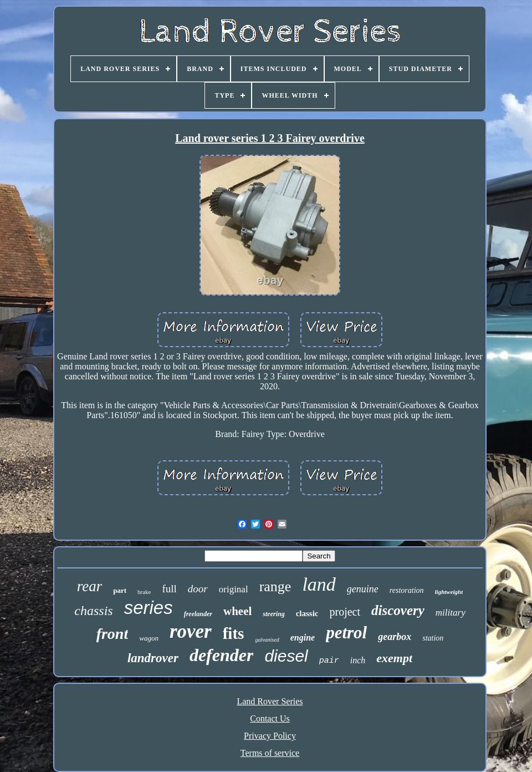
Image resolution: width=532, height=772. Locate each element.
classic (307, 613)
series (149, 608)
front (112, 634)
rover (191, 631)
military (451, 613)
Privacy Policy (270, 736)
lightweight (449, 592)
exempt (394, 658)
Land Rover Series (270, 701)
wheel (237, 611)
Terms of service (270, 753)
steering (273, 614)
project (345, 612)
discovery (398, 610)
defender (222, 655)
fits (234, 633)
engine (303, 638)
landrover (153, 658)
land (319, 584)
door (198, 589)
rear (90, 586)
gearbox (395, 637)
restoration (407, 590)
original (234, 589)
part (120, 590)
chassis (93, 611)
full (169, 589)
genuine (363, 589)
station (433, 638)
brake (144, 592)
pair (329, 661)
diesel (286, 656)
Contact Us (270, 718)
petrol (346, 633)
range (275, 586)
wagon (149, 638)
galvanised (267, 640)
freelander (198, 614)
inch (358, 660)
